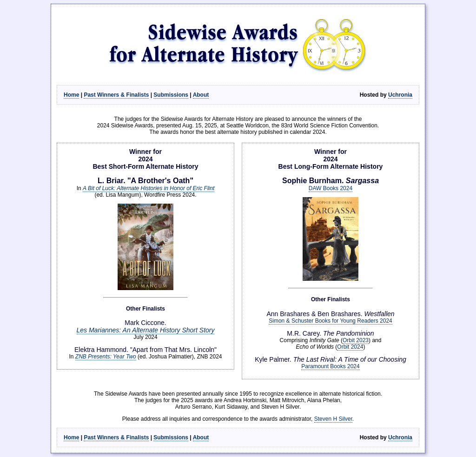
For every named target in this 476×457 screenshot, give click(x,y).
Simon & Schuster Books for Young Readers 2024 (331, 321)
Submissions (171, 95)
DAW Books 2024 (331, 188)
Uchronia (400, 95)
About (201, 95)
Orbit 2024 (350, 347)
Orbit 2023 (356, 340)
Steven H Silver (333, 419)
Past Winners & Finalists (116, 95)
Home (71, 95)
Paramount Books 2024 (330, 366)
